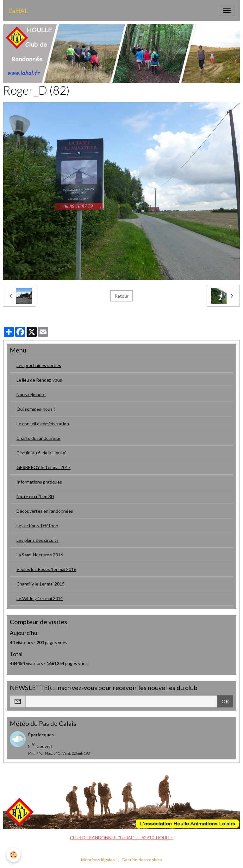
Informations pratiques (39, 482)
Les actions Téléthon (37, 526)
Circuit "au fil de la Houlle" (41, 453)
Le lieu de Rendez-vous (39, 380)
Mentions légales (98, 860)
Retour (121, 296)
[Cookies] (13, 855)
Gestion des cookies (142, 860)
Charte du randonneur (38, 438)
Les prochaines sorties (39, 365)
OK (225, 701)
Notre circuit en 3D (35, 496)
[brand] (18, 10)
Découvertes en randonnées (45, 511)
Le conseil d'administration (43, 424)
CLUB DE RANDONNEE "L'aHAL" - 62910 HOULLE (121, 837)
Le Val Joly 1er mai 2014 (40, 598)
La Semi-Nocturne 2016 (40, 555)
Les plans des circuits (37, 540)
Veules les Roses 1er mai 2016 (46, 569)
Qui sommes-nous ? (36, 409)
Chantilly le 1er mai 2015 (40, 584)
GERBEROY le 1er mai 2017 (44, 467)
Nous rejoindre (31, 394)
